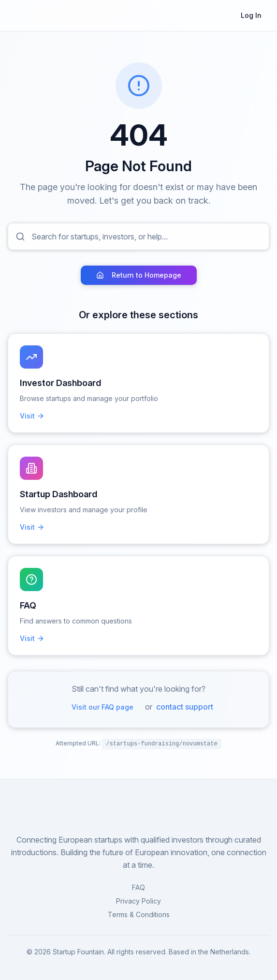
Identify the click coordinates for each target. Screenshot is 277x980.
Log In (251, 15)
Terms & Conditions (139, 914)
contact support (185, 707)
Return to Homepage (139, 275)
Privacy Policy (138, 901)
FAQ (138, 887)
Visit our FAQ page (102, 707)
